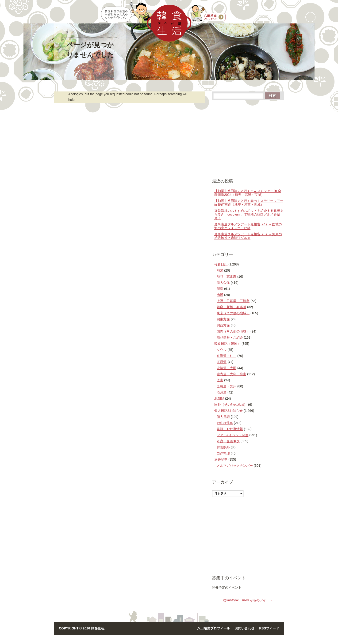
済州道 (222, 392)
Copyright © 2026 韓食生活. (82, 628)
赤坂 (220, 295)
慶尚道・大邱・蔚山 (231, 374)
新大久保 (223, 283)
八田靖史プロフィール (214, 628)
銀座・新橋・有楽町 (231, 307)
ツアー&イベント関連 (232, 435)
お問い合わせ (245, 628)
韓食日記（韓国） (227, 344)
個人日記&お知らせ (229, 411)
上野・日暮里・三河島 (233, 301)
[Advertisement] (248, 139)
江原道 (222, 362)
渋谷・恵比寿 (227, 277)
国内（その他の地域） (233, 331)
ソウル (222, 350)
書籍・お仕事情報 (230, 429)
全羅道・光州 (227, 386)
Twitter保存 (225, 423)
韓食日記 (221, 264)
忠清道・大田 (227, 368)
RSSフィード (269, 628)
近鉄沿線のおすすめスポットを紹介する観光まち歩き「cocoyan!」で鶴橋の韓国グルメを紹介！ (249, 214)
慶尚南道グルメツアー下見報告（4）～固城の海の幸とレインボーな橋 (248, 226)
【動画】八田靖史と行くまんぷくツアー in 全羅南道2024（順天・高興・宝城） (248, 193)
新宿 (220, 289)
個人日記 (223, 417)
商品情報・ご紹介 (230, 337)
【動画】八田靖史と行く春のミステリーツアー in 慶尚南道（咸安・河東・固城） (249, 203)
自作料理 (223, 453)
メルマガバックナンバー (235, 466)
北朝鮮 (219, 398)
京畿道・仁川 (227, 356)
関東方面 (223, 319)
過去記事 (221, 459)
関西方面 (223, 325)
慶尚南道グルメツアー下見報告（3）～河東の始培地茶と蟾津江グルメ (248, 236)
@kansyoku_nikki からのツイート (248, 600)
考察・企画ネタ (228, 441)
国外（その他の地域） (231, 405)
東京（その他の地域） (233, 313)
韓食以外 (223, 447)
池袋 (220, 270)
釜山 (220, 380)
